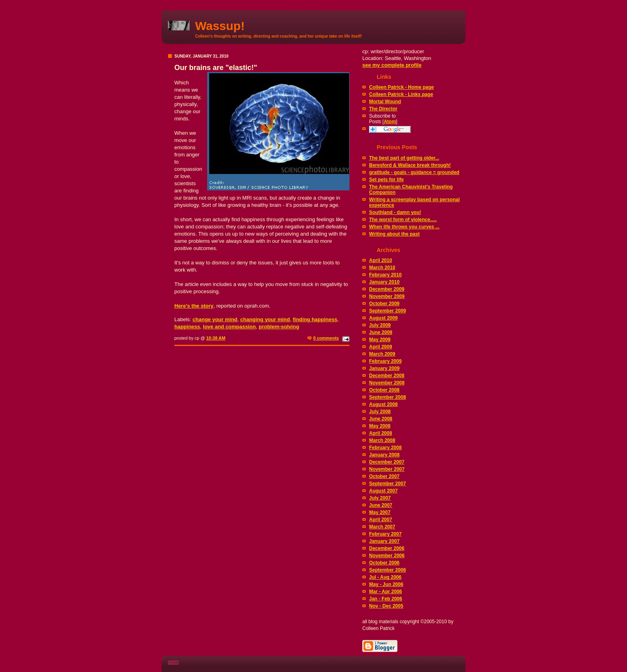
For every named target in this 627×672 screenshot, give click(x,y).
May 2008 (380, 426)
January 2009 (384, 368)
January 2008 (384, 455)
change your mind (215, 319)
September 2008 (387, 397)
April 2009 (380, 347)
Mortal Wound (385, 102)
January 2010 (384, 282)
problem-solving (279, 327)
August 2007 (383, 491)
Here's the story (194, 306)
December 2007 (387, 462)
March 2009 (382, 354)
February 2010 (385, 275)
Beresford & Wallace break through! (410, 165)
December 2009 (387, 289)
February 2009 (385, 361)
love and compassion (230, 327)
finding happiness (315, 319)
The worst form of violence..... (403, 220)
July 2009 (380, 325)
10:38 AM (216, 338)
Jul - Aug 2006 (385, 577)
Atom (390, 122)
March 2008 (382, 440)
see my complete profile (392, 65)
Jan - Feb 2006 (386, 599)
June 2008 (381, 419)
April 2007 (380, 520)
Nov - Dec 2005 (386, 606)
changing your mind (265, 319)
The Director (383, 109)
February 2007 (385, 534)
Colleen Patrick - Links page (401, 94)
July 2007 (380, 498)
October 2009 (384, 304)
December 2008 (387, 376)
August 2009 (383, 318)
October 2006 (384, 563)
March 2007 (382, 527)
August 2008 (383, 404)
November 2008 (387, 383)
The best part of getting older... (404, 158)
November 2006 (387, 556)
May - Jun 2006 (386, 584)
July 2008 (380, 412)
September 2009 (387, 311)
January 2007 (384, 541)
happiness (187, 327)
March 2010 (382, 268)
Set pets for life (386, 180)
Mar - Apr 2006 (385, 592)
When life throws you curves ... (404, 227)
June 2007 (381, 505)
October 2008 (384, 390)
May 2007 (380, 512)
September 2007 (387, 484)
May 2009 (380, 340)
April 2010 (380, 260)
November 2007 (387, 469)
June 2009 (381, 332)
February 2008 (385, 448)
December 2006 (387, 548)
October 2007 (384, 476)
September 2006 (387, 570)
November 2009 (387, 296)
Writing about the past (394, 234)
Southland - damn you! (395, 212)
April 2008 (380, 433)
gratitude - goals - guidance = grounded (414, 172)
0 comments (326, 338)
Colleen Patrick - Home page (401, 87)
